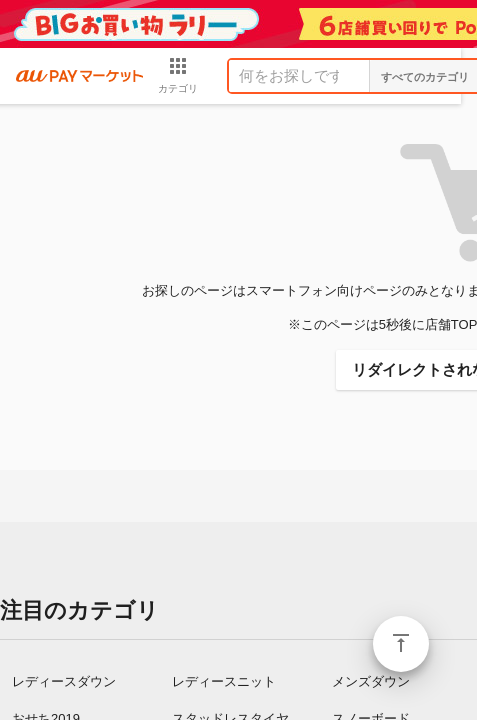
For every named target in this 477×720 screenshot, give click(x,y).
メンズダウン (371, 681)
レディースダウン (64, 681)
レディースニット (224, 681)
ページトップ (401, 644)
